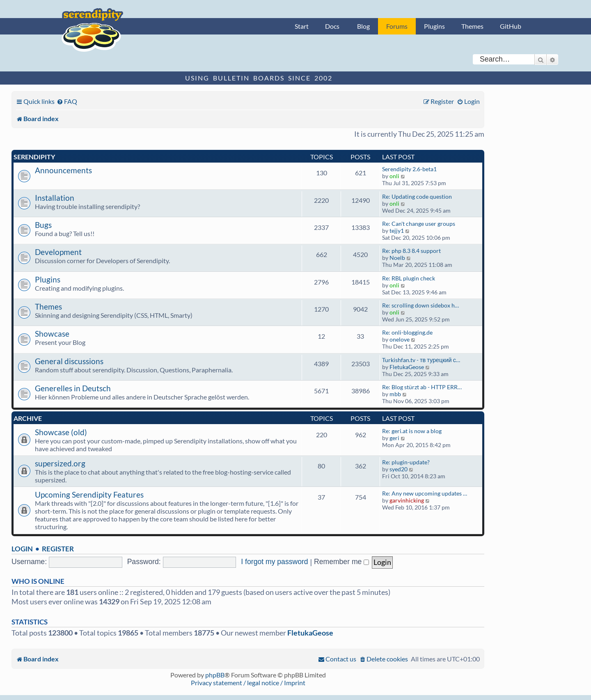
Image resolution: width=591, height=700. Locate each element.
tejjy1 (397, 231)
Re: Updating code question (417, 196)
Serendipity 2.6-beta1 (409, 169)
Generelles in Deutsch (73, 388)
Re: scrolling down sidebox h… (420, 305)
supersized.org (60, 463)
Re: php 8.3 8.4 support (411, 251)
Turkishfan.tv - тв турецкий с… (421, 360)
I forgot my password (274, 562)
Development (58, 252)
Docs (332, 26)
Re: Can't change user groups (419, 224)
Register (58, 549)
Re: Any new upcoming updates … (425, 493)
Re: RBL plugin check (409, 278)
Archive (28, 418)
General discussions (69, 361)
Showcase (52, 334)
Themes (472, 26)
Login (22, 549)
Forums (397, 26)
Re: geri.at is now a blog (412, 431)
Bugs (43, 225)
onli (394, 176)
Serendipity (34, 157)
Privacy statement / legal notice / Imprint (248, 683)
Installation (55, 198)
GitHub (511, 26)
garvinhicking (407, 500)
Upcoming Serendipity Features (89, 495)
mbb (395, 394)
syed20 (399, 469)
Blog (363, 26)
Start (302, 26)
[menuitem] (67, 101)
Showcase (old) (61, 432)
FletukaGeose (407, 367)
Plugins (434, 26)
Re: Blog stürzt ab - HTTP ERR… (422, 387)
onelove (400, 339)
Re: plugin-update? (406, 462)
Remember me (341, 562)
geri (394, 438)
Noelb (397, 258)
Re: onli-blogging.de (407, 332)
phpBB (215, 675)
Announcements (63, 170)
